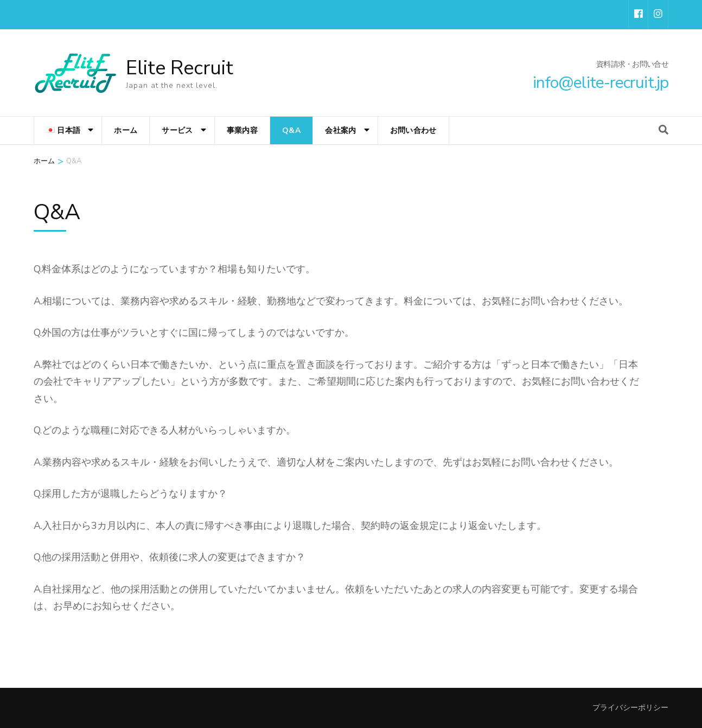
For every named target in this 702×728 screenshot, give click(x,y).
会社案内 (340, 130)
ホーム (126, 130)
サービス (177, 130)
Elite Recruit (180, 68)
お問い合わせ (413, 130)
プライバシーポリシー (630, 708)
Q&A (291, 130)
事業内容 (242, 130)
